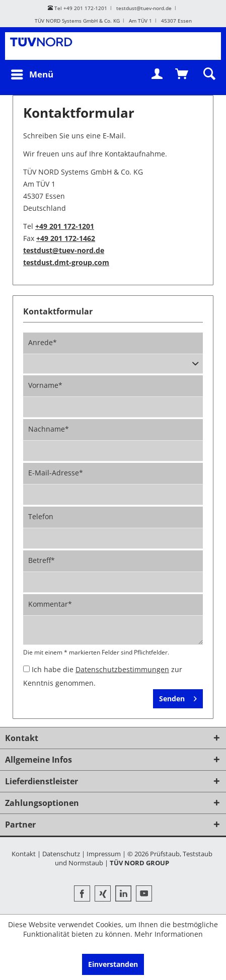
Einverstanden (113, 964)
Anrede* (43, 342)
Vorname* (45, 385)
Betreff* (42, 560)
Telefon (41, 516)
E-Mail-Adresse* (56, 473)
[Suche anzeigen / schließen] (208, 74)
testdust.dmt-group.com (66, 262)
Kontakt (24, 854)
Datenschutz (61, 854)
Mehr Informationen (169, 934)
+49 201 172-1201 (65, 226)
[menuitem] (32, 74)
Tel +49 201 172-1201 (78, 8)
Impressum (104, 854)
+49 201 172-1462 (66, 238)
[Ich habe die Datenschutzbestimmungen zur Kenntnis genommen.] (26, 669)
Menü (32, 74)
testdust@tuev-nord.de (144, 8)
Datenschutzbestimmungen (122, 669)
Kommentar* (50, 604)
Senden (178, 699)
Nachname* (49, 429)
